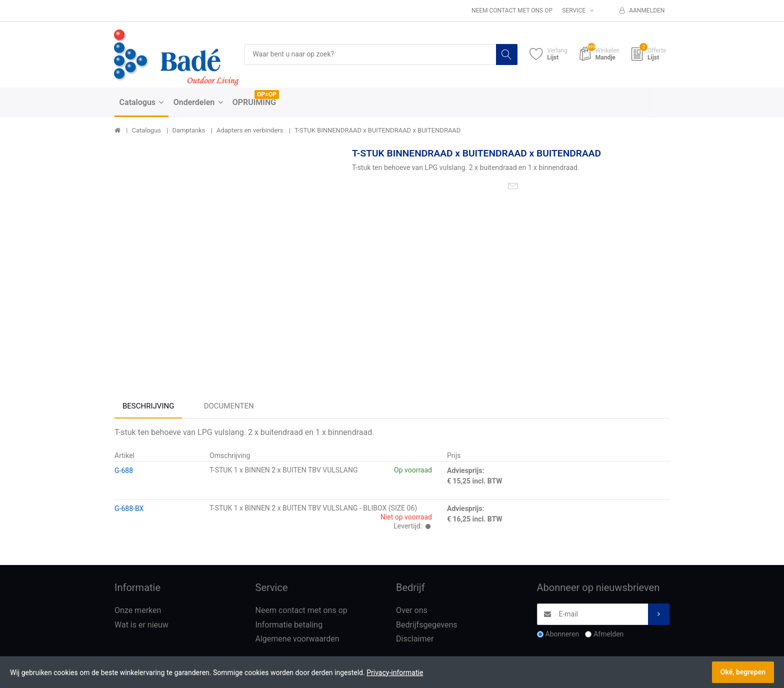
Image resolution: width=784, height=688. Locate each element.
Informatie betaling (289, 625)
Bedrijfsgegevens (427, 625)
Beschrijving (148, 406)
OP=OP (267, 94)
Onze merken (138, 610)
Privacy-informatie (395, 672)
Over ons (412, 610)
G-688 (124, 470)
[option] (226, 259)
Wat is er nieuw (141, 625)
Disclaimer (415, 639)
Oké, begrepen (743, 672)
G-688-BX (129, 508)
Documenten (229, 406)
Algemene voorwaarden (297, 639)
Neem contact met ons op (512, 10)
